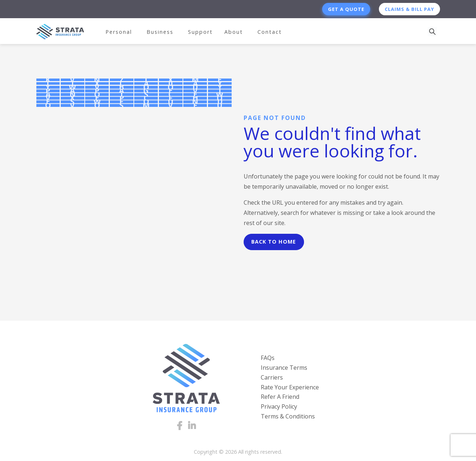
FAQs (268, 358)
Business (160, 32)
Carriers (272, 377)
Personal (119, 32)
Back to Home (274, 242)
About (234, 32)
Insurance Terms (284, 368)
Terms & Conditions (288, 416)
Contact (270, 32)
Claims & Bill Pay (409, 9)
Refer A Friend (280, 397)
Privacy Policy (279, 406)
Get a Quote (346, 9)
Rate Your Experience (290, 387)
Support (200, 32)
